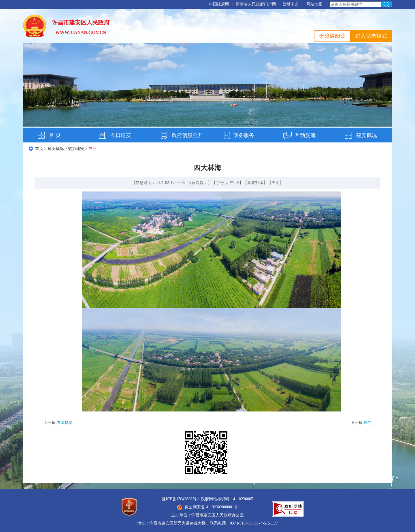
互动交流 (305, 135)
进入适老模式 (371, 36)
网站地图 (314, 4)
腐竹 (368, 423)
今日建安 (121, 135)
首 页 (55, 135)
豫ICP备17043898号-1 (181, 499)
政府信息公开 (187, 135)
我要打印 (255, 183)
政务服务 (244, 135)
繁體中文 (290, 4)
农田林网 (65, 423)
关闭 (276, 183)
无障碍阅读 (332, 36)
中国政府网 (219, 4)
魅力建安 (76, 149)
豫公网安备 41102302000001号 (207, 507)
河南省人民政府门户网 (256, 4)
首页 (39, 149)
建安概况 (367, 135)
